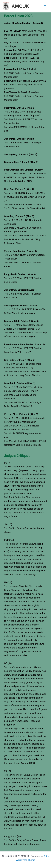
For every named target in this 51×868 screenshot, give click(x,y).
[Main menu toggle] (45, 6)
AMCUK (20, 6)
